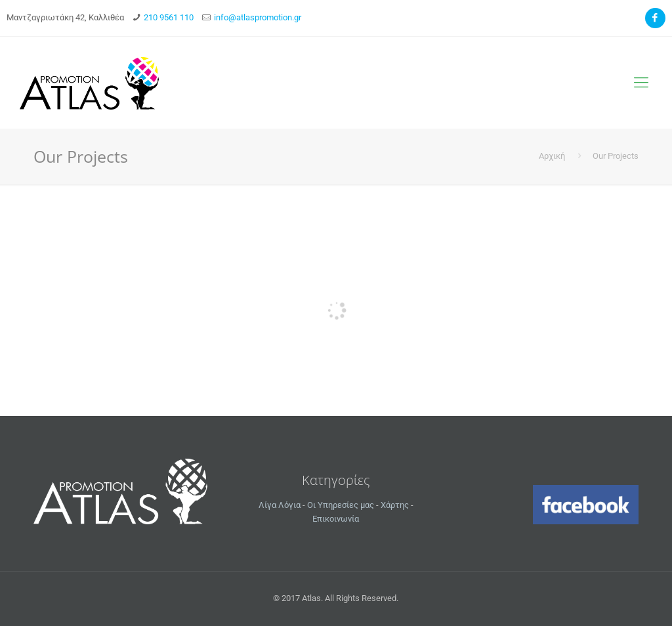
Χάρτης (395, 505)
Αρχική (552, 156)
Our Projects (616, 156)
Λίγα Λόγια (280, 505)
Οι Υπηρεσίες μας (341, 505)
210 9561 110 (169, 17)
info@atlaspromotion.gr (258, 17)
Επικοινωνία (336, 519)
